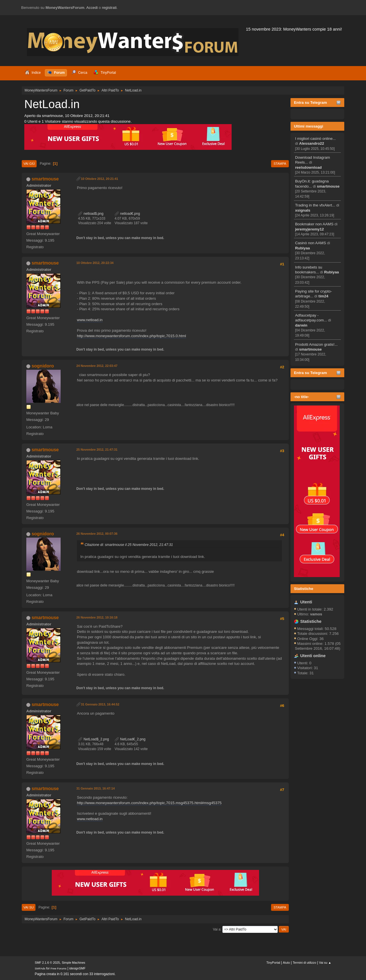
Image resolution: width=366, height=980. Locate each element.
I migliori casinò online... (315, 139)
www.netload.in (90, 320)
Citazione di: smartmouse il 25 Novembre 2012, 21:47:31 (129, 545)
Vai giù (29, 164)
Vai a (216, 929)
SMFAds (40, 968)
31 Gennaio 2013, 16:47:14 (96, 788)
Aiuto (286, 963)
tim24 (323, 296)
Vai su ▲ (325, 963)
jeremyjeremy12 (310, 229)
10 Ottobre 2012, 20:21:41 (100, 179)
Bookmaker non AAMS (314, 224)
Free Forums (59, 968)
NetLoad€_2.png (130, 739)
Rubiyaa (303, 248)
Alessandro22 (312, 143)
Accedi (92, 8)
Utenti (306, 602)
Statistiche (304, 589)
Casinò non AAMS (311, 243)
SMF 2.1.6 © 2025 (47, 963)
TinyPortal (273, 963)
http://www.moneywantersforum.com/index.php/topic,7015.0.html (132, 336)
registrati (109, 8)
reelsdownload (308, 167)
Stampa (280, 164)
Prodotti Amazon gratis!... (316, 344)
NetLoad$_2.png (94, 739)
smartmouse (328, 186)
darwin (301, 325)
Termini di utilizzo (305, 963)
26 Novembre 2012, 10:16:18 (97, 617)
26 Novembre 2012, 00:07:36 (97, 534)
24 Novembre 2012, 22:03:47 (97, 366)
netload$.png (91, 214)
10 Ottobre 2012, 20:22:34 (95, 263)
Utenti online (313, 656)
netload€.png (127, 214)
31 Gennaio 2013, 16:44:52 (100, 704)
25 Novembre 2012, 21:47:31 (97, 450)
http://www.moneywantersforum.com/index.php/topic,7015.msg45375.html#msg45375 (149, 803)
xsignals (303, 210)
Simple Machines (73, 963)
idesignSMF (77, 968)
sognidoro (43, 366)
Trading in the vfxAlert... (315, 205)
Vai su (29, 907)
